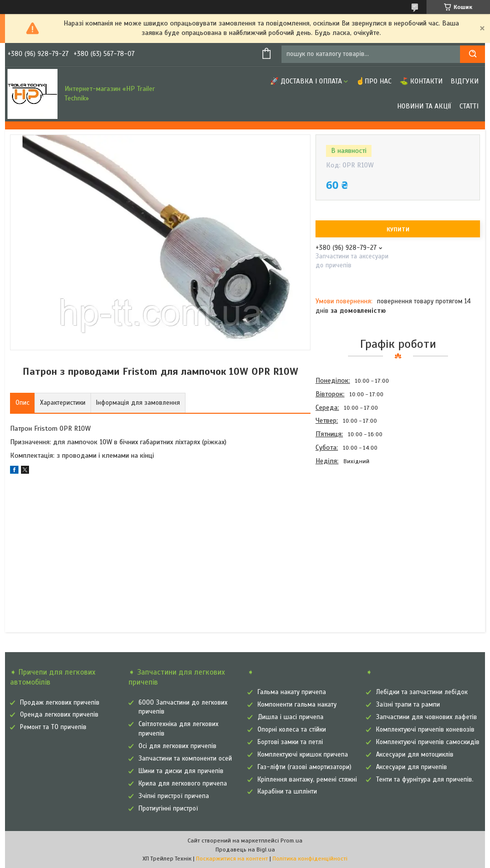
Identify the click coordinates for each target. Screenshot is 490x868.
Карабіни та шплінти (287, 792)
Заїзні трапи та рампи (408, 705)
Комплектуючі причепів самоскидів (428, 742)
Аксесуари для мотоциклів (415, 755)
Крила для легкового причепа (183, 784)
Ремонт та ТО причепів (53, 727)
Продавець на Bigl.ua (245, 850)
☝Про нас (374, 81)
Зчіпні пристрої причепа (174, 796)
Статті (469, 106)
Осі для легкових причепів (177, 746)
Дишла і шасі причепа (290, 717)
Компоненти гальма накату (297, 705)
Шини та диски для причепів (181, 771)
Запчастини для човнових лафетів (426, 717)
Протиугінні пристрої (168, 809)
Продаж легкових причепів (60, 703)
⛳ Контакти (421, 81)
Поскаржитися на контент (232, 859)
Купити (398, 229)
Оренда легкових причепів (59, 715)
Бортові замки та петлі (290, 742)
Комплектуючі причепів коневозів (425, 730)
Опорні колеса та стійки (292, 730)
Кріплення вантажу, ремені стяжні (307, 780)
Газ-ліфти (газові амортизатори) (304, 767)
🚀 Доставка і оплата (306, 81)
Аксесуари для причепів (411, 767)
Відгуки (464, 81)
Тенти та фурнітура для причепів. (425, 780)
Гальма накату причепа (292, 692)
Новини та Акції (424, 106)
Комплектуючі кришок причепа (303, 755)
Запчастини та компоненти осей (185, 759)
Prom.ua (291, 841)
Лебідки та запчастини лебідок (422, 692)
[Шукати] (472, 54)
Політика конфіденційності (310, 859)
